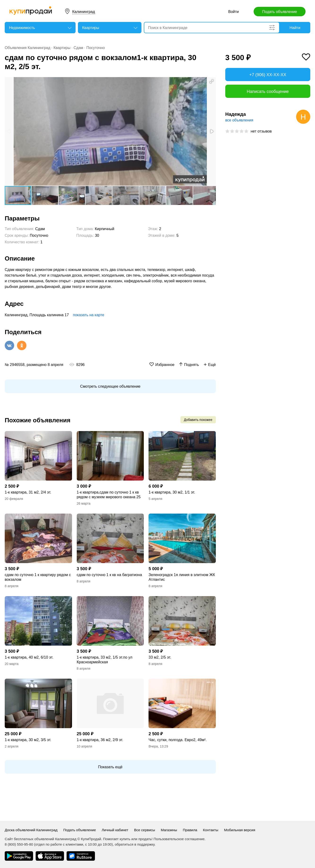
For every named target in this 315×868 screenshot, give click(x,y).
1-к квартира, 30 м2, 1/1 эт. (172, 492)
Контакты (211, 830)
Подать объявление (279, 12)
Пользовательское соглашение (179, 839)
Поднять (192, 365)
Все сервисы (145, 830)
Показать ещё (110, 767)
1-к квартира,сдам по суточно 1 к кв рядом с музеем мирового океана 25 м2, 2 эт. (109, 495)
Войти (234, 12)
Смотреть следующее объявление (110, 386)
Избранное (165, 365)
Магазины (169, 830)
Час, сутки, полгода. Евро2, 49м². (178, 740)
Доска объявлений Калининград (31, 830)
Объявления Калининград (28, 48)
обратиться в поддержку (135, 844)
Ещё (212, 365)
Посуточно (96, 48)
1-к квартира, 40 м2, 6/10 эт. (29, 657)
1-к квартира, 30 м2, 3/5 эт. (28, 740)
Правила (190, 830)
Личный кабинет (115, 830)
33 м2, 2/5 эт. (160, 657)
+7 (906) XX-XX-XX (268, 75)
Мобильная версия (240, 830)
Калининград (84, 12)
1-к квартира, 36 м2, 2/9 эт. (100, 740)
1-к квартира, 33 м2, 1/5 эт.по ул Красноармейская (105, 660)
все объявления (239, 120)
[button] (212, 81)
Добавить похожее (198, 420)
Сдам (79, 48)
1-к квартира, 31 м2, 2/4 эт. (28, 492)
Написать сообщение (268, 91)
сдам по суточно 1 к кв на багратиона (109, 575)
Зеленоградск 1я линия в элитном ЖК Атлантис (182, 577)
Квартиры (62, 48)
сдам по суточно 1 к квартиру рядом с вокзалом (38, 577)
